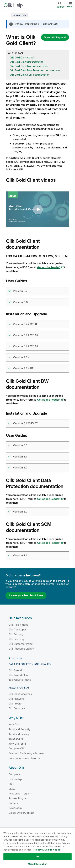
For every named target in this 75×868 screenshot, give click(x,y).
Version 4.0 (20, 445)
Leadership (15, 779)
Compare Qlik (17, 748)
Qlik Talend (15, 670)
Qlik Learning (16, 639)
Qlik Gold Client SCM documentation (30, 75)
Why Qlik (14, 724)
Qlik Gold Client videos (22, 58)
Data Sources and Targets (24, 758)
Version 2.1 (20, 555)
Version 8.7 (20, 291)
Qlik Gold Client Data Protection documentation (35, 70)
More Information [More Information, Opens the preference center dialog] (37, 864)
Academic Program (20, 794)
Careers (13, 803)
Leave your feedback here (26, 595)
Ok (37, 857)
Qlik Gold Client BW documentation (29, 66)
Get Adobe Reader (49, 267)
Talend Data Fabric (20, 680)
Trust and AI (16, 739)
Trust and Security (19, 729)
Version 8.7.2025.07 (26, 335)
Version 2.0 (20, 512)
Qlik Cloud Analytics (20, 694)
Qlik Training (16, 634)
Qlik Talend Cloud (19, 675)
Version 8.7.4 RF (23, 368)
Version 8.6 (20, 302)
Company (14, 774)
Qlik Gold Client (20, 15)
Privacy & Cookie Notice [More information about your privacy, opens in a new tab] (47, 850)
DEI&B (12, 789)
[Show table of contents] (7, 15)
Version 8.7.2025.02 (26, 346)
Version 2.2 (20, 468)
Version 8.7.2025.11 (25, 324)
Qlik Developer (17, 629)
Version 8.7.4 (21, 357)
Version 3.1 (20, 457)
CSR (11, 784)
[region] (37, 848)
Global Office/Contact (21, 813)
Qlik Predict (15, 704)
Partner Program (18, 798)
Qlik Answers (16, 699)
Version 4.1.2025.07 (25, 423)
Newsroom (15, 808)
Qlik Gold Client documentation (27, 62)
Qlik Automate (17, 708)
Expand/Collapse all (55, 37)
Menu (70, 7)
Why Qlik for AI (17, 744)
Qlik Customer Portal (21, 644)
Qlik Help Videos (18, 625)
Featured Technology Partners (27, 753)
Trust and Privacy (19, 734)
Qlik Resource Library (21, 649)
